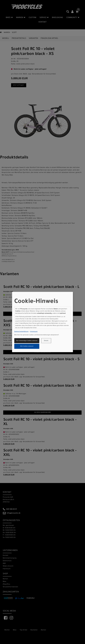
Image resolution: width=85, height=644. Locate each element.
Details (46, 341)
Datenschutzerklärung (21, 332)
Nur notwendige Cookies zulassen (27, 341)
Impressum (34, 332)
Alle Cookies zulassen (27, 346)
